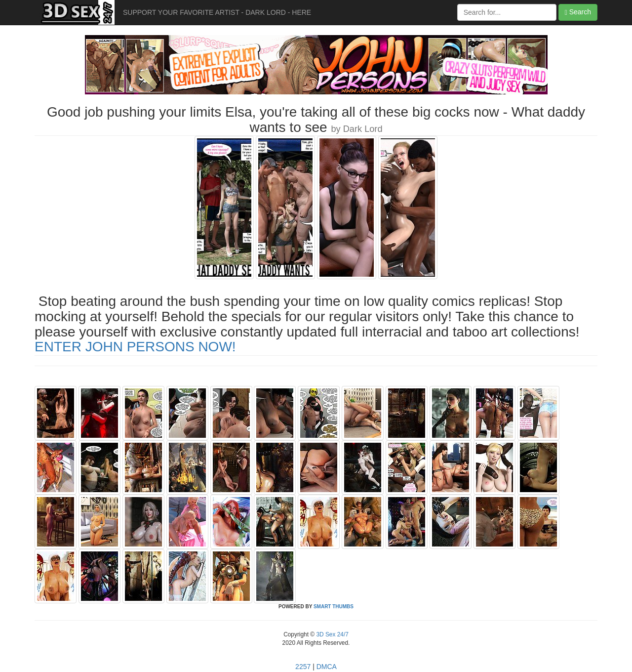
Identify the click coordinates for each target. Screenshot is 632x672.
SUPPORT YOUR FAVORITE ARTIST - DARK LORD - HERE (217, 12)
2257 (303, 667)
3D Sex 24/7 (332, 634)
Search (578, 12)
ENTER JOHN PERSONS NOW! (135, 347)
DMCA (327, 667)
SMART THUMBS (334, 607)
